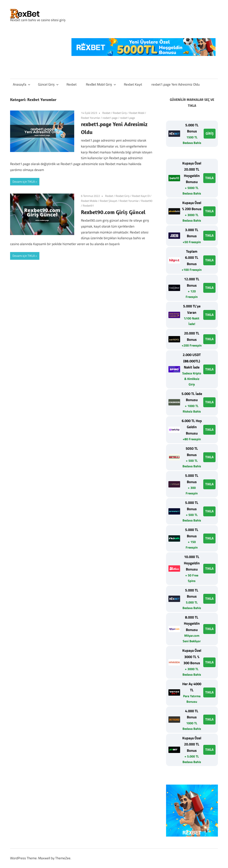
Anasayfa (22, 84)
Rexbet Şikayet (108, 201)
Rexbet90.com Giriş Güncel (113, 212)
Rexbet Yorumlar (91, 118)
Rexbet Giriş (120, 113)
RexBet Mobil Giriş (101, 84)
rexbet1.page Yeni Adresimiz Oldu (176, 84)
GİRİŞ (210, 133)
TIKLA (209, 178)
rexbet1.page (110, 118)
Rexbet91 (88, 205)
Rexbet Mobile (89, 201)
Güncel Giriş (48, 84)
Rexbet (72, 84)
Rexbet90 (147, 201)
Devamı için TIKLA (24, 182)
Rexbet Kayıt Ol (141, 196)
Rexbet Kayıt (133, 84)
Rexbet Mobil (137, 113)
